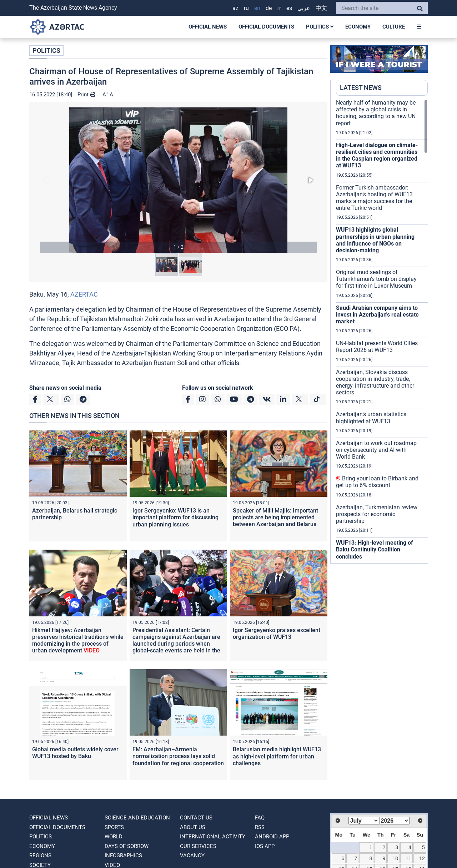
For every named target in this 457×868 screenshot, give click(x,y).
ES (289, 8)
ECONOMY (358, 27)
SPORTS (114, 827)
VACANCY (192, 856)
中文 (321, 8)
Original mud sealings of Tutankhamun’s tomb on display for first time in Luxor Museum (376, 279)
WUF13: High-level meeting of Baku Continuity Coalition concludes (375, 549)
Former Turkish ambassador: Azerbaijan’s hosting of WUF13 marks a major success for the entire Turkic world (374, 198)
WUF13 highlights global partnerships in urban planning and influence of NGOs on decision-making (375, 240)
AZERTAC (84, 294)
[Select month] (364, 821)
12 (422, 858)
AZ (235, 8)
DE (269, 8)
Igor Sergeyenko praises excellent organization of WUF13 (277, 634)
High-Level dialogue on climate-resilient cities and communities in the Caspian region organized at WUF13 (377, 155)
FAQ (260, 818)
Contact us (196, 818)
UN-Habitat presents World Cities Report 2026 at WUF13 (377, 347)
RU (246, 8)
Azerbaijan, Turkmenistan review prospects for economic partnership (377, 514)
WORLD (114, 837)
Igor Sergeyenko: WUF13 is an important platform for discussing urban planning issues (175, 517)
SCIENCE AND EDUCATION (137, 818)
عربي (304, 8)
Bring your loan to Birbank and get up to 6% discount (377, 482)
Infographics (123, 856)
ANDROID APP (272, 837)
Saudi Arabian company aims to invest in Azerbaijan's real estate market (377, 315)
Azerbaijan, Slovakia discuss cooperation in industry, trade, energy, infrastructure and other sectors (375, 382)
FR (279, 8)
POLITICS (320, 27)
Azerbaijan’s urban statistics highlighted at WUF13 (371, 418)
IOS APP (265, 846)
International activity (213, 837)
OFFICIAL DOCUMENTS (266, 27)
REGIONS (40, 856)
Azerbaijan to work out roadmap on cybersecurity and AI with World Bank (376, 450)
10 (395, 858)
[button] (178, 180)
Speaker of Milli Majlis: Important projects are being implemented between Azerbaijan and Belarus (275, 517)
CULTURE (394, 27)
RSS (260, 827)
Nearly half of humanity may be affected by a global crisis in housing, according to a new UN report (376, 113)
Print (86, 95)
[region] (382, 331)
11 (408, 858)
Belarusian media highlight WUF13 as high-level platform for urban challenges (277, 756)
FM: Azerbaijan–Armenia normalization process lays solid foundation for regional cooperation (178, 756)
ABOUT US (193, 827)
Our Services (198, 846)
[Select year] (395, 821)
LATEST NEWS (361, 88)
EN (257, 8)
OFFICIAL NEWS (208, 27)
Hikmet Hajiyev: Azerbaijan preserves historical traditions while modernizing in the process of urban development (78, 640)
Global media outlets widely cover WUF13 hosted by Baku (75, 753)
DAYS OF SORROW (127, 846)
